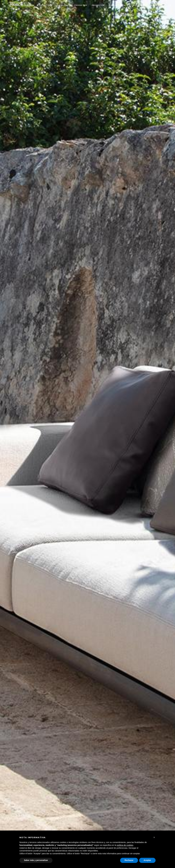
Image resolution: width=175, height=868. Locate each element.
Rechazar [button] (129, 860)
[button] (170, 5)
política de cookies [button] (125, 845)
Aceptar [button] (147, 860)
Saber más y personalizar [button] (36, 860)
